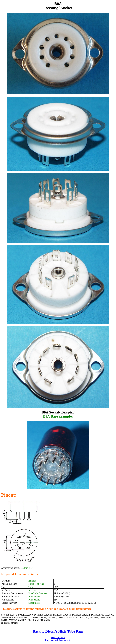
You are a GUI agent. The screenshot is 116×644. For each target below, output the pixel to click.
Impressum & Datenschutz (58, 640)
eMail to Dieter (58, 637)
